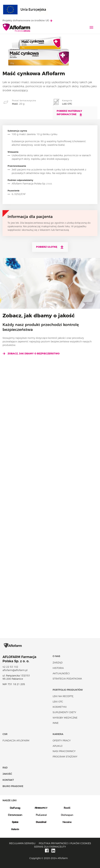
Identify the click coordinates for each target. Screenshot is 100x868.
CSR (5, 734)
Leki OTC (58, 702)
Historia (58, 668)
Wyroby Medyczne (65, 718)
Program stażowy (65, 757)
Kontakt (8, 780)
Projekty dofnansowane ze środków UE (27, 20)
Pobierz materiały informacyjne (70, 113)
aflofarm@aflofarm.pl (15, 670)
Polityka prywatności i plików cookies (65, 843)
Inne (56, 723)
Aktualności (61, 673)
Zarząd (58, 663)
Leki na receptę (63, 696)
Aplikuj (58, 746)
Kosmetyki (60, 707)
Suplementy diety (64, 712)
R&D (5, 768)
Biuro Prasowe (13, 786)
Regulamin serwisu (22, 843)
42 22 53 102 (10, 667)
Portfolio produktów (68, 690)
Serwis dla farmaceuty (50, 847)
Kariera (58, 734)
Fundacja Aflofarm (16, 741)
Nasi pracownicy (64, 751)
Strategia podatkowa (67, 679)
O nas (56, 656)
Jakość (7, 774)
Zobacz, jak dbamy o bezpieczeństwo (31, 354)
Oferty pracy (62, 741)
